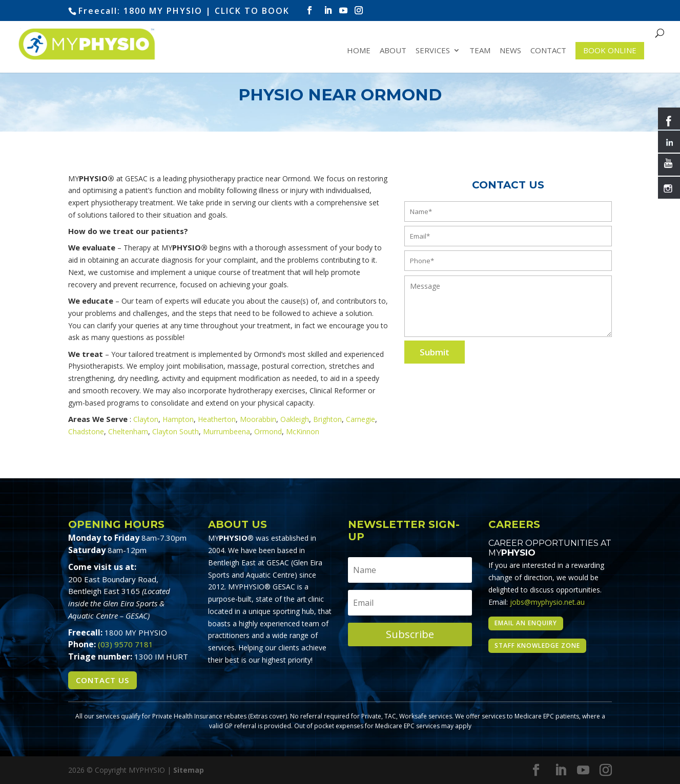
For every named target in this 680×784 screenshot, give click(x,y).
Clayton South (176, 431)
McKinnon (303, 431)
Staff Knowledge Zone (537, 645)
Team (480, 51)
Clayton (146, 419)
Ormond (268, 431)
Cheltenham (128, 431)
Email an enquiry (526, 623)
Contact (548, 51)
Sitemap (189, 770)
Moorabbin (258, 419)
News (510, 51)
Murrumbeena (226, 431)
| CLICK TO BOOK (248, 11)
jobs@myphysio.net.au (547, 602)
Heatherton (217, 419)
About (393, 51)
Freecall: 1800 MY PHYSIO (140, 11)
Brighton (327, 419)
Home (359, 51)
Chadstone (86, 431)
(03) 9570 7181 (126, 644)
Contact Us (102, 680)
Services (433, 51)
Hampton (178, 419)
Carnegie (360, 419)
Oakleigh (295, 419)
